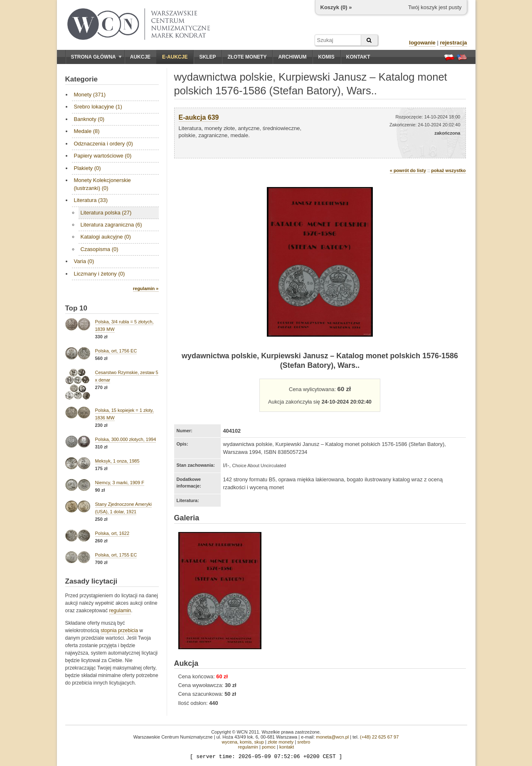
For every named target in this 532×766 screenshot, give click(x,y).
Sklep (207, 57)
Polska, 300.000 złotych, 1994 (126, 439)
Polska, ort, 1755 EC (116, 555)
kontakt (287, 747)
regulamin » (146, 288)
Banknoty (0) (89, 119)
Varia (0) (84, 261)
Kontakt (358, 57)
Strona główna (96, 57)
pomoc (269, 747)
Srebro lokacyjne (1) (98, 107)
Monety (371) (90, 95)
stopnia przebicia (119, 631)
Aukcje (140, 57)
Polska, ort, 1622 (112, 533)
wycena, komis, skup (243, 742)
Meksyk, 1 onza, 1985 (117, 461)
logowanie (422, 43)
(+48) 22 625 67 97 (379, 737)
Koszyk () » (336, 7)
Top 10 (76, 308)
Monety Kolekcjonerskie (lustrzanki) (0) (102, 184)
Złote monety (247, 57)
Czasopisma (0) (100, 249)
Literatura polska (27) (106, 213)
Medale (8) (87, 131)
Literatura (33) (91, 200)
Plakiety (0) (87, 168)
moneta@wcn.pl (332, 737)
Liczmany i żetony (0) (100, 274)
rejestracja (453, 43)
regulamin (120, 611)
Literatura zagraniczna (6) (111, 225)
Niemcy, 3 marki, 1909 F (120, 483)
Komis (326, 57)
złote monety (281, 742)
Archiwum (292, 57)
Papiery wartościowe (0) (103, 156)
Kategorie (81, 79)
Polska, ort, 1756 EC (116, 351)
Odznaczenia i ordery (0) (103, 144)
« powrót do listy (408, 170)
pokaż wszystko (448, 170)
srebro (304, 742)
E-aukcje (175, 57)
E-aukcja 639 (199, 117)
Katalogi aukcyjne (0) (106, 237)
